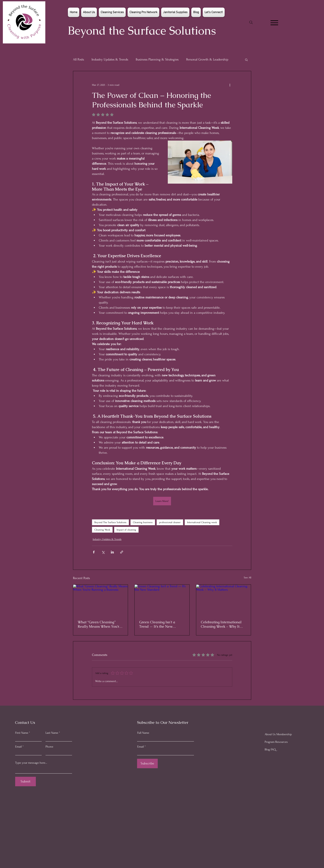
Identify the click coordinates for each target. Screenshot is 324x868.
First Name (22, 733)
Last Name (52, 733)
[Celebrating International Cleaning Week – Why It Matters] (224, 600)
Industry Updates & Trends (110, 59)
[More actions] (230, 85)
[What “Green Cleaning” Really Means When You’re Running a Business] (101, 600)
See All (248, 577)
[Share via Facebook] (94, 552)
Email (18, 747)
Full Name (143, 733)
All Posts (78, 59)
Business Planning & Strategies (157, 59)
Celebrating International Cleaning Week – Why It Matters (221, 624)
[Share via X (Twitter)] (103, 552)
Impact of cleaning (126, 530)
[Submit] (25, 782)
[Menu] (274, 23)
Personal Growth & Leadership (207, 59)
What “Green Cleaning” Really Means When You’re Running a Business (99, 624)
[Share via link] (122, 552)
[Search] (251, 22)
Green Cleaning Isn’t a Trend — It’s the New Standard (157, 624)
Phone (49, 747)
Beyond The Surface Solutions (110, 522)
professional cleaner (170, 522)
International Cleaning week (202, 522)
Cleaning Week (102, 530)
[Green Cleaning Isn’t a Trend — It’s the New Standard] (162, 600)
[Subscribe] (147, 763)
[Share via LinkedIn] (112, 552)
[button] (246, 60)
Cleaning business (143, 522)
